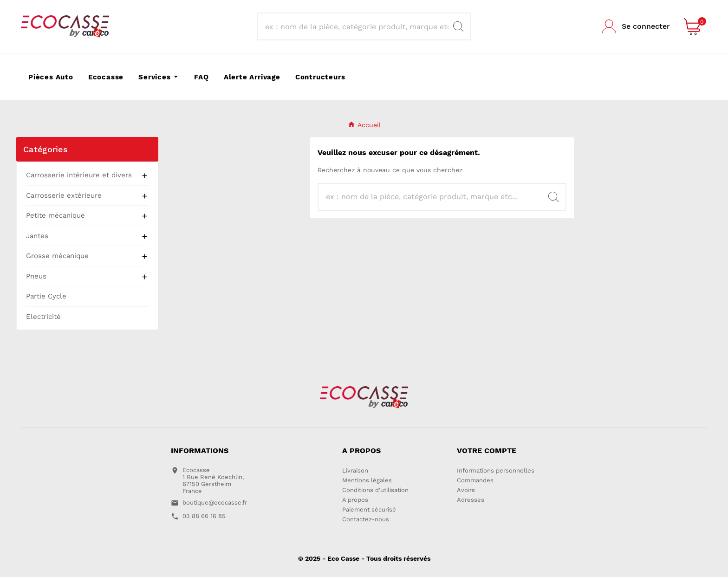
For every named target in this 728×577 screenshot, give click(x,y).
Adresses (471, 500)
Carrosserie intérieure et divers (79, 175)
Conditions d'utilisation (375, 490)
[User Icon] (636, 26)
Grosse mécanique (57, 256)
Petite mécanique (55, 215)
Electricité (43, 317)
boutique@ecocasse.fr (215, 502)
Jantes (37, 236)
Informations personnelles (496, 470)
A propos (355, 500)
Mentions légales (367, 480)
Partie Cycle (46, 296)
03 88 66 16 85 (204, 516)
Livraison (355, 470)
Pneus (36, 276)
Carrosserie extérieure (64, 195)
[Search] (356, 26)
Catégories (45, 149)
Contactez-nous (366, 519)
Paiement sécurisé (369, 509)
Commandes (475, 480)
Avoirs (466, 490)
